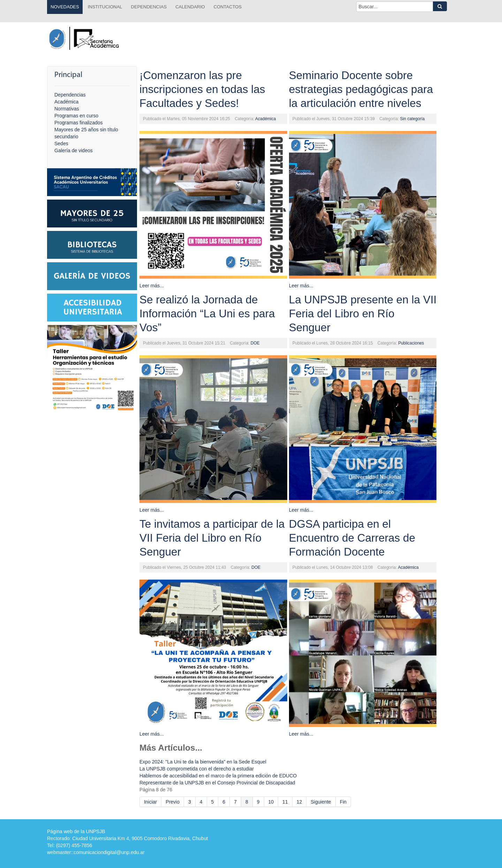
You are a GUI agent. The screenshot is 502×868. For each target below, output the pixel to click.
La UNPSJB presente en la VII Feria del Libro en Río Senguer (363, 313)
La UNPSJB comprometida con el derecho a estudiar (197, 769)
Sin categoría (413, 119)
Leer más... (152, 286)
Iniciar (150, 802)
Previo (173, 802)
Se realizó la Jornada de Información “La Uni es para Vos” (207, 313)
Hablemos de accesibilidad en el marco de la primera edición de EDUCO (218, 776)
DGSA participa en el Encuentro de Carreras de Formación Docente (352, 538)
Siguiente (321, 802)
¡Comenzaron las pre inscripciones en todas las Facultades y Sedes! (202, 89)
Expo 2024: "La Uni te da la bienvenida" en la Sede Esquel (203, 762)
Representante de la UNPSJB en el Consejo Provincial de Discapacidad (217, 783)
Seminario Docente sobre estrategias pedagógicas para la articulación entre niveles (361, 89)
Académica (265, 119)
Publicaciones (411, 343)
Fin (343, 802)
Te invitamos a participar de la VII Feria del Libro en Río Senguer (212, 538)
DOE (255, 343)
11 (285, 802)
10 (271, 802)
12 (299, 802)
